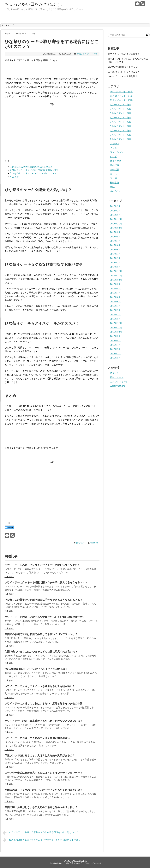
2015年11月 (116, 328)
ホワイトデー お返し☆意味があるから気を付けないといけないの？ (44, 721)
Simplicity (83, 861)
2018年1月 (115, 215)
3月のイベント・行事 (87, 54)
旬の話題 (115, 170)
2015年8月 (115, 341)
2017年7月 (115, 241)
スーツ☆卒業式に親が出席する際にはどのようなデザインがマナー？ (44, 773)
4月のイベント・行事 (121, 118)
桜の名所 (115, 183)
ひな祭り (81, 543)
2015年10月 (116, 332)
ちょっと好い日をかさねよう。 (35, 4)
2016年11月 (116, 276)
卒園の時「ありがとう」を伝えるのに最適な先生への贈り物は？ (41, 807)
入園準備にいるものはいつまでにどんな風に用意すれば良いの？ (41, 652)
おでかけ (115, 144)
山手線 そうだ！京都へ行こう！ (124, 72)
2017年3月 (115, 258)
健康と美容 (116, 161)
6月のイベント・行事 (121, 126)
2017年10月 (116, 228)
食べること (116, 191)
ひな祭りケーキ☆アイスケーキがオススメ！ (33, 173)
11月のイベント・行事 (121, 96)
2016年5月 (115, 302)
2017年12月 (116, 219)
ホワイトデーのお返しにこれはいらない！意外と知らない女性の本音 (44, 704)
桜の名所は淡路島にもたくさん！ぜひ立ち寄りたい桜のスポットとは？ (42, 840)
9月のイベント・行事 (121, 139)
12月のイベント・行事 (121, 100)
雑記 (112, 187)
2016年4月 (115, 306)
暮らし (113, 174)
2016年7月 (115, 293)
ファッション (117, 152)
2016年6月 (115, 297)
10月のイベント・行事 (121, 92)
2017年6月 (115, 245)
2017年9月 (115, 232)
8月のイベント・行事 (121, 135)
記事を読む (9, 577)
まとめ (14, 177)
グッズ (113, 148)
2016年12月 (116, 271)
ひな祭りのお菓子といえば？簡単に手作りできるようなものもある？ (44, 600)
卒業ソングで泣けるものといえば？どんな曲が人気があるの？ (40, 755)
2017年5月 (115, 250)
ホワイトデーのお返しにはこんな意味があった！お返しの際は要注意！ (45, 617)
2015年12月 (116, 323)
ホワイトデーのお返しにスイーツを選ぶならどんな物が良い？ (40, 686)
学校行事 (115, 165)
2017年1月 (115, 267)
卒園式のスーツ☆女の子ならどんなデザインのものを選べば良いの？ (44, 790)
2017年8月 (115, 237)
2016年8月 (115, 289)
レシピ (113, 157)
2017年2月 (115, 263)
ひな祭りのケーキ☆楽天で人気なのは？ (31, 167)
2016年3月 (115, 310)
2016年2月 (115, 315)
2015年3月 (115, 349)
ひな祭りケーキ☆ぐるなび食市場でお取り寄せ (35, 170)
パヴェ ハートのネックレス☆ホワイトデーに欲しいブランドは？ (42, 565)
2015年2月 (115, 354)
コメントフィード (119, 382)
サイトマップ (8, 25)
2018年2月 (115, 211)
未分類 (113, 178)
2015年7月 (115, 345)
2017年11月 (116, 224)
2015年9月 (115, 336)
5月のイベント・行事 (121, 122)
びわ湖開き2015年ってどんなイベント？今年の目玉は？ (36, 669)
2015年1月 (115, 358)
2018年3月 (115, 206)
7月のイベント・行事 (121, 131)
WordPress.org (117, 386)
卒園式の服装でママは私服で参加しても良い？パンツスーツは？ (41, 634)
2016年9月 (115, 284)
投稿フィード (117, 377)
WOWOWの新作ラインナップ (123, 67)
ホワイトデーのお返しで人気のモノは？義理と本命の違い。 (39, 738)
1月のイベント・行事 (121, 105)
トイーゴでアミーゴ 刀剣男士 (123, 76)
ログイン (115, 373)
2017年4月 (115, 254)
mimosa (94, 543)
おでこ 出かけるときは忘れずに (124, 54)
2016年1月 (115, 319)
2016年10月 (116, 280)
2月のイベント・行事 (121, 109)
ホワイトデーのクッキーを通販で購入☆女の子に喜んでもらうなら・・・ (46, 582)
